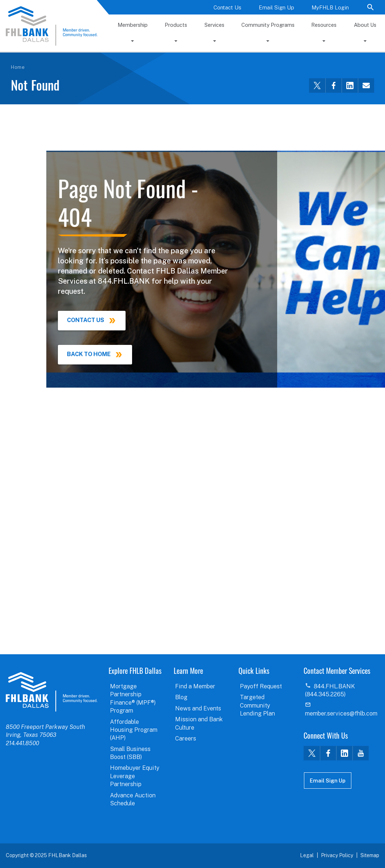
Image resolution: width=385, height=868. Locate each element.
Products (176, 25)
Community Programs (268, 25)
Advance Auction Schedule (133, 799)
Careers (186, 738)
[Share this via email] (366, 85)
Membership (133, 25)
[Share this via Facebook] (333, 85)
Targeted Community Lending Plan (257, 705)
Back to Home (89, 354)
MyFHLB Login (330, 7)
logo (52, 692)
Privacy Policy (337, 855)
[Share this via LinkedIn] (350, 85)
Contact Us (227, 7)
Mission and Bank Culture (199, 723)
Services (214, 25)
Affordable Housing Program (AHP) (134, 730)
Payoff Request (261, 686)
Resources (324, 25)
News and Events (198, 708)
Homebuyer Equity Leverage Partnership (135, 776)
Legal (307, 855)
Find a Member (195, 686)
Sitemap (370, 855)
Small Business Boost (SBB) (130, 753)
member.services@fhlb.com (341, 713)
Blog (181, 697)
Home (18, 67)
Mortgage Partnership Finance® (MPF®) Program (133, 698)
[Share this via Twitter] (317, 85)
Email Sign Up (276, 7)
